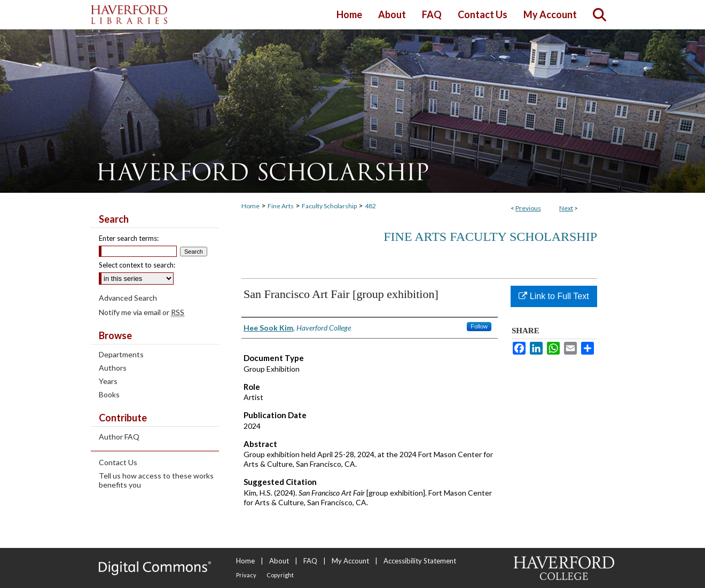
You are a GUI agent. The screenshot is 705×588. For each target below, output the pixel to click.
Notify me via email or (142, 312)
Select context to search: (137, 265)
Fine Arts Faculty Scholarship (490, 237)
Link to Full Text (554, 296)
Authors (113, 368)
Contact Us (118, 462)
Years (108, 381)
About (279, 561)
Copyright (280, 575)
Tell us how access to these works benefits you (156, 480)
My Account (350, 561)
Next (566, 208)
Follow (479, 326)
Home (250, 206)
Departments (121, 354)
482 (370, 206)
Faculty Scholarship (329, 206)
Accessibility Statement (420, 561)
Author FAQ (119, 437)
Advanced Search (128, 298)
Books (109, 394)
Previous (528, 208)
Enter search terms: (129, 238)
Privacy (246, 575)
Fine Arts (281, 206)
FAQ (310, 561)
